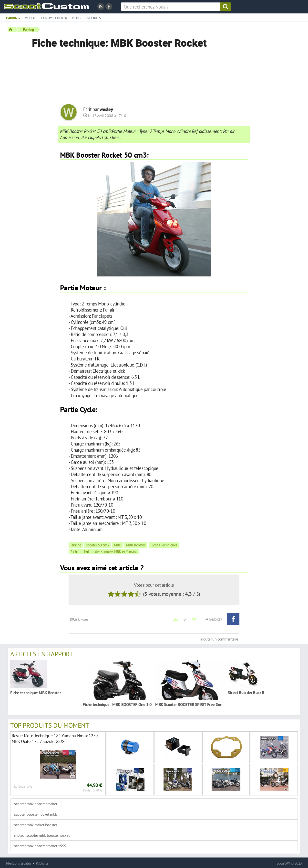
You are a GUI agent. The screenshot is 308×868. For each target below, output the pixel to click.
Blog (76, 18)
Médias (30, 18)
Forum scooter (54, 18)
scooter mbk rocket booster (36, 825)
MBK (118, 545)
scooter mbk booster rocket (36, 804)
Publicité (42, 863)
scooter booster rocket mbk (36, 814)
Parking (13, 18)
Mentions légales (19, 863)
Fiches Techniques (164, 545)
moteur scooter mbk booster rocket (42, 835)
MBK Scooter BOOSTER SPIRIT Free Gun (189, 704)
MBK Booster (136, 545)
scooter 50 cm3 (98, 545)
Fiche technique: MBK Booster (36, 693)
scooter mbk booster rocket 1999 (40, 846)
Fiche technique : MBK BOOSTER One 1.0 (117, 704)
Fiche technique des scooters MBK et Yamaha (104, 552)
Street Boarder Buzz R (246, 692)
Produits (93, 18)
